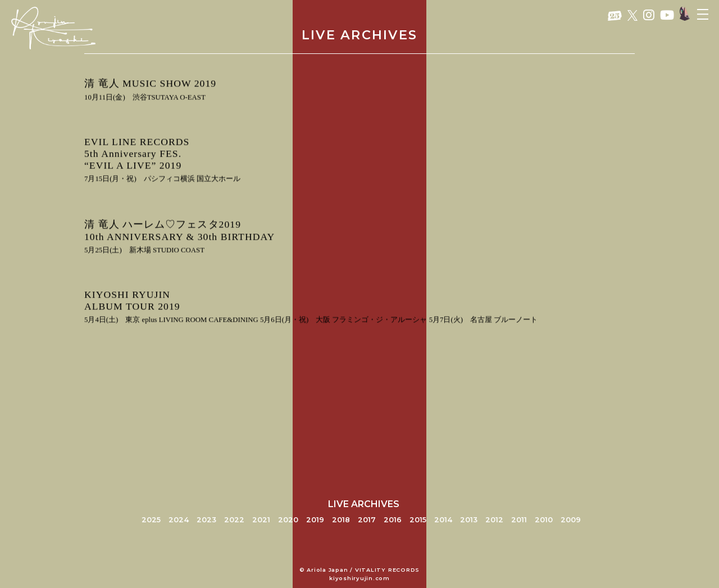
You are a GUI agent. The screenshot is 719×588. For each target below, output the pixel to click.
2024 (179, 520)
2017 (367, 520)
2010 (544, 520)
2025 (151, 520)
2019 (315, 520)
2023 (206, 520)
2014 (443, 520)
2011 (519, 520)
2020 (288, 520)
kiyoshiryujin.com (359, 578)
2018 (341, 520)
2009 (571, 520)
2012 (494, 520)
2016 (393, 520)
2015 (418, 520)
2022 (234, 520)
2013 (469, 520)
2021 (261, 520)
